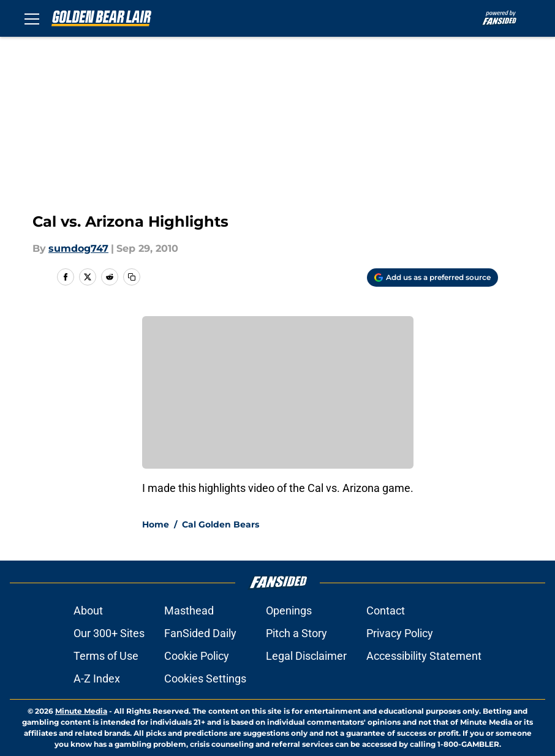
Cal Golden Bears (221, 524)
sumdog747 (78, 248)
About (88, 610)
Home (156, 524)
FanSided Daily (200, 633)
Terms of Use (106, 656)
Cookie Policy (197, 656)
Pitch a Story (296, 633)
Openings (289, 610)
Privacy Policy (400, 633)
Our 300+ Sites (109, 633)
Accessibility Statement (424, 656)
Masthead (189, 610)
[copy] (132, 277)
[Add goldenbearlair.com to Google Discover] (432, 278)
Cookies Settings (205, 679)
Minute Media (81, 711)
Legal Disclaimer (306, 656)
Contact (386, 610)
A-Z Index (97, 679)
